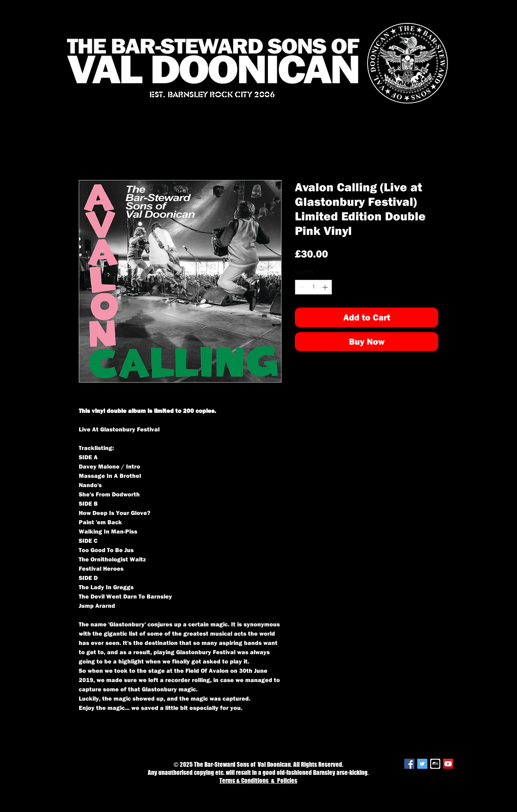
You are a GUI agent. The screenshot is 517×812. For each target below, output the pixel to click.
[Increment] (326, 287)
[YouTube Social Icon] (448, 764)
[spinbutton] (313, 287)
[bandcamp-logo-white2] (435, 764)
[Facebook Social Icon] (409, 764)
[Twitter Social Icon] (422, 764)
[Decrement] (301, 287)
